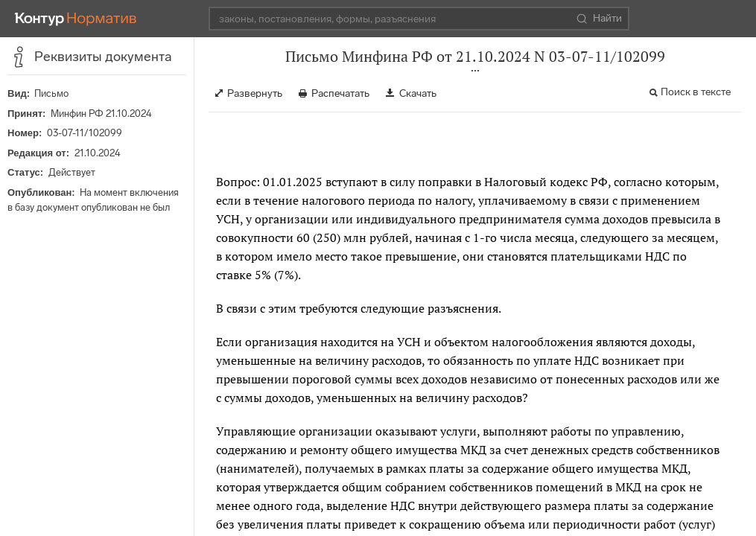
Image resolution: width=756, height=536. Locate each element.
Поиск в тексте (696, 92)
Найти (599, 19)
